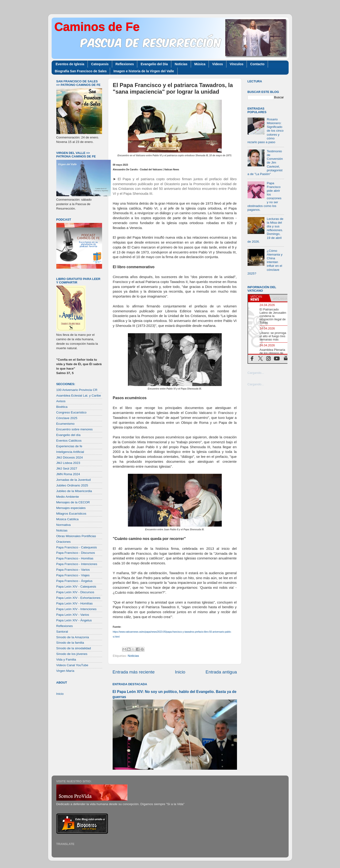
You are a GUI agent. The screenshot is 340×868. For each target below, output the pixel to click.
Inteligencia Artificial (70, 452)
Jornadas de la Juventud (74, 480)
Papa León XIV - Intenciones (76, 609)
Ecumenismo (65, 424)
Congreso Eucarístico (71, 412)
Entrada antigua (221, 672)
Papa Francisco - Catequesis (77, 547)
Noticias (181, 64)
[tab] (259, 298)
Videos (218, 64)
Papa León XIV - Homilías (74, 603)
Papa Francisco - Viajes (73, 575)
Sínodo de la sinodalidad (74, 648)
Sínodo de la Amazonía (73, 637)
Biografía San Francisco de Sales (81, 71)
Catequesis (100, 64)
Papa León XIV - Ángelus (74, 620)
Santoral (62, 632)
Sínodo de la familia (70, 643)
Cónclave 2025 (67, 418)
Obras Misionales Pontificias (76, 536)
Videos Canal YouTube (72, 665)
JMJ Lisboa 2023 (68, 463)
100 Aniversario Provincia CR (77, 390)
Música (200, 64)
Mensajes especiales (71, 508)
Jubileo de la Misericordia (74, 491)
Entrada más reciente (134, 672)
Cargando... (256, 373)
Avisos (61, 401)
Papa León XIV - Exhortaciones (78, 598)
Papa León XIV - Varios (73, 615)
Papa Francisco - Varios (73, 570)
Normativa (64, 525)
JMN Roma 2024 (68, 474)
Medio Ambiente (68, 497)
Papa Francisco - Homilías (75, 558)
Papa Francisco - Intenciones (77, 564)
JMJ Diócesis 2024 (70, 457)
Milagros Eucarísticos (71, 514)
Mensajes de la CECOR (73, 502)
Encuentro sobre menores (74, 429)
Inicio (180, 672)
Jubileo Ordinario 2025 (72, 485)
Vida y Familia (66, 660)
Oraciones (64, 542)
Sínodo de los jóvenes (72, 654)
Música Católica (67, 519)
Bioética (62, 407)
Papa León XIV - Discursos (75, 592)
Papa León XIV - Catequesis (76, 587)
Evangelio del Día (154, 64)
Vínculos (237, 64)
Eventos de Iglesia (70, 64)
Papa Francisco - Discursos (76, 553)
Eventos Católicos (69, 441)
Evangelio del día (69, 435)
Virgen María (65, 671)
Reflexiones (125, 64)
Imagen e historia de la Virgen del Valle (144, 71)
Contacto (257, 64)
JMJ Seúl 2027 (67, 468)
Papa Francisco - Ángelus (74, 581)
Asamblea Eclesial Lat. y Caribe (79, 396)
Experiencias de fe (69, 446)
